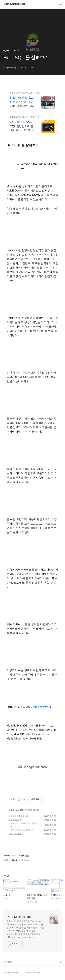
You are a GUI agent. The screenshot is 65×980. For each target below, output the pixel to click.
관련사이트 (8, 962)
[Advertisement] (32, 767)
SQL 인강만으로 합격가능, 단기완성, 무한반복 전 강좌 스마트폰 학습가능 (22, 128)
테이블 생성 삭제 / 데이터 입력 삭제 (25, 823)
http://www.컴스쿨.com (22, 117)
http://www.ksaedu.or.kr (22, 93)
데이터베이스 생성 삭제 (19, 830)
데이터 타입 (14, 820)
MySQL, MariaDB (16, 810)
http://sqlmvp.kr (42, 707)
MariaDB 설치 (15, 834)
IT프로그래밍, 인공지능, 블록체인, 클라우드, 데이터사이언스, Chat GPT (22, 104)
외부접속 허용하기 (17, 816)
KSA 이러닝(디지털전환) (22, 98)
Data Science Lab (14, 4)
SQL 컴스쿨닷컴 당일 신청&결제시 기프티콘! (22, 122)
